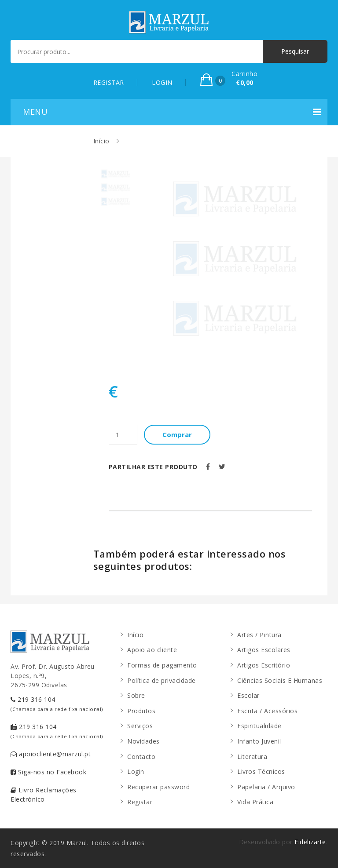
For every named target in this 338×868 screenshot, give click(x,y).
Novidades (143, 741)
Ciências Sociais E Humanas (280, 680)
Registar (140, 802)
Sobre (136, 695)
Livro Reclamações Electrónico (44, 795)
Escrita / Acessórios (267, 711)
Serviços (140, 726)
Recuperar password (158, 787)
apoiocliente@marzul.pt (51, 754)
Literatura (252, 757)
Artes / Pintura (259, 635)
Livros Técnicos (261, 771)
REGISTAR (109, 82)
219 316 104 (57, 704)
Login (136, 771)
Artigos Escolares (264, 650)
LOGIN (162, 82)
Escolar (248, 695)
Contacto (141, 757)
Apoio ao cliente (152, 650)
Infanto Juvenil (259, 741)
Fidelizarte (310, 842)
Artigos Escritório (264, 665)
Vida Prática (255, 802)
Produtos (141, 711)
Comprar (177, 434)
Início (101, 141)
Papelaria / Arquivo (266, 787)
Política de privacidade (162, 680)
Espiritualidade (259, 726)
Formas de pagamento (162, 665)
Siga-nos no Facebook (48, 772)
